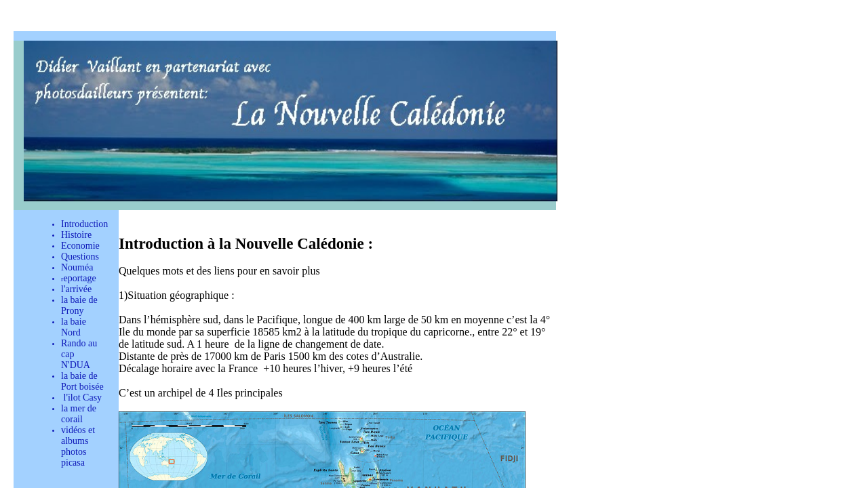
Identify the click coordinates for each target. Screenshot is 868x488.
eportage (79, 278)
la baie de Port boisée (82, 381)
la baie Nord (74, 327)
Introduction (84, 224)
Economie (80, 246)
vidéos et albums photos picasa (78, 446)
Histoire (76, 235)
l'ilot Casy (81, 398)
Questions (80, 257)
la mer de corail (79, 414)
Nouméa (77, 267)
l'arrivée (76, 289)
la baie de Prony (79, 305)
